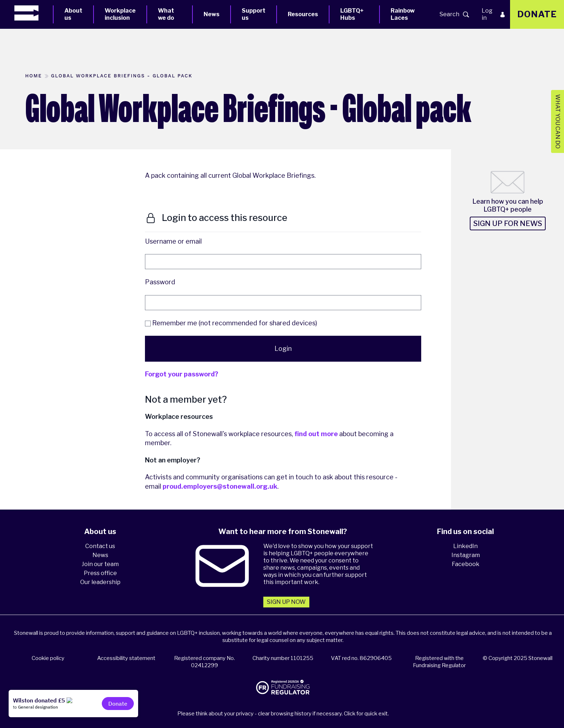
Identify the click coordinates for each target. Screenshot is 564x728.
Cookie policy (48, 658)
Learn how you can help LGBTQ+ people (508, 205)
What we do (166, 14)
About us (73, 14)
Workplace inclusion (120, 14)
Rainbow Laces (403, 14)
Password (160, 282)
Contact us (100, 546)
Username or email (173, 241)
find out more (316, 434)
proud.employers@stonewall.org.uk (220, 486)
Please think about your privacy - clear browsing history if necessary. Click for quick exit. (283, 714)
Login (283, 349)
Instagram (466, 555)
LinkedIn (465, 546)
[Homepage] (34, 13)
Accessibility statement (126, 658)
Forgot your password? (182, 374)
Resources (303, 14)
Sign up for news (508, 223)
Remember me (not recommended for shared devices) (231, 323)
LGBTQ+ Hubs (352, 14)
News (211, 14)
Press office (100, 573)
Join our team (100, 564)
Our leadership (100, 582)
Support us (254, 14)
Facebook (466, 564)
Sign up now (286, 602)
